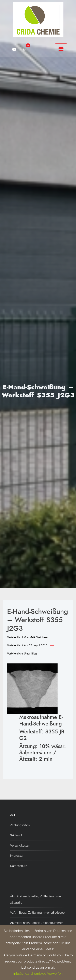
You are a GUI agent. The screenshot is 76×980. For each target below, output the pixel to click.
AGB (13, 815)
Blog (34, 653)
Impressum (18, 856)
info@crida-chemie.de (30, 974)
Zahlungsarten (20, 825)
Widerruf (16, 835)
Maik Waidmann (39, 637)
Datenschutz (19, 866)
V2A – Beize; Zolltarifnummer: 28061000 (37, 913)
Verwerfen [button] (55, 974)
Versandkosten (20, 845)
